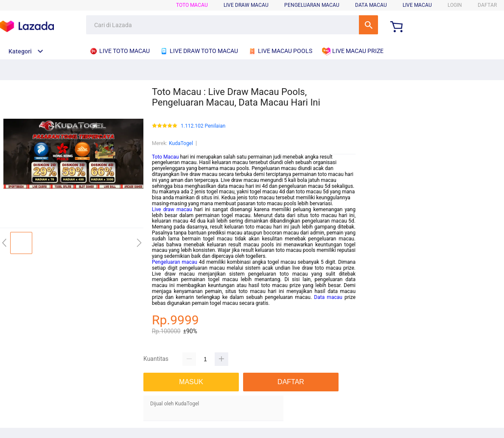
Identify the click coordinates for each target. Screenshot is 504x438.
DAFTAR (487, 5)
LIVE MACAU (417, 5)
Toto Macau (165, 157)
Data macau (328, 297)
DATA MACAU (371, 5)
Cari (368, 25)
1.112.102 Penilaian (203, 126)
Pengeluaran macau (175, 262)
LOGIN (455, 5)
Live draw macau (172, 209)
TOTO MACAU (192, 5)
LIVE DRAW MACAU (246, 5)
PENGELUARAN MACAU (312, 5)
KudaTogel (181, 143)
